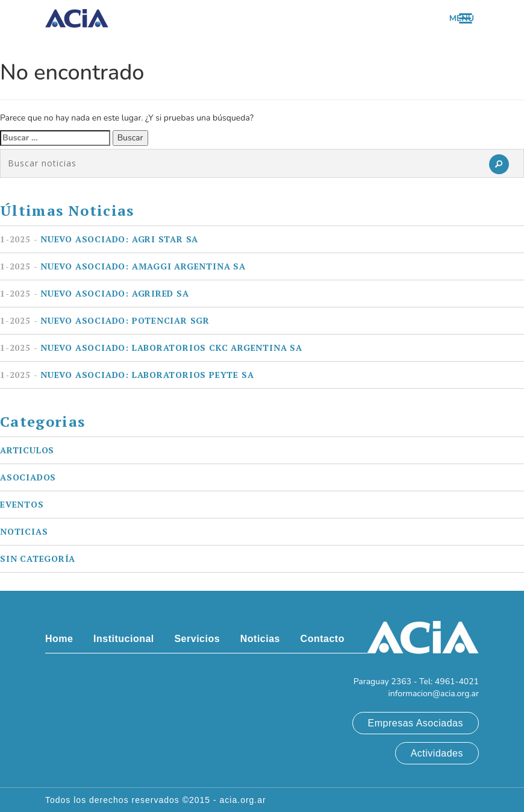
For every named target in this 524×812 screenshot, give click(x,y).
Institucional (124, 639)
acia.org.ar (243, 800)
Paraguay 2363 (382, 681)
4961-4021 (457, 681)
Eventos (22, 504)
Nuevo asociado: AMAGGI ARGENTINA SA (123, 266)
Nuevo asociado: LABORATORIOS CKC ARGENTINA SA (151, 348)
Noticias (24, 531)
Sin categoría (38, 559)
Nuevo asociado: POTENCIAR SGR (105, 320)
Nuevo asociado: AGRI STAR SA (99, 239)
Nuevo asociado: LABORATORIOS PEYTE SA (127, 375)
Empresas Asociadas (416, 723)
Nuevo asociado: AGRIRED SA (95, 293)
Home (59, 639)
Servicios (197, 639)
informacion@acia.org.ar (433, 694)
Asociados (28, 477)
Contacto (323, 639)
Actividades (437, 753)
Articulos (27, 450)
